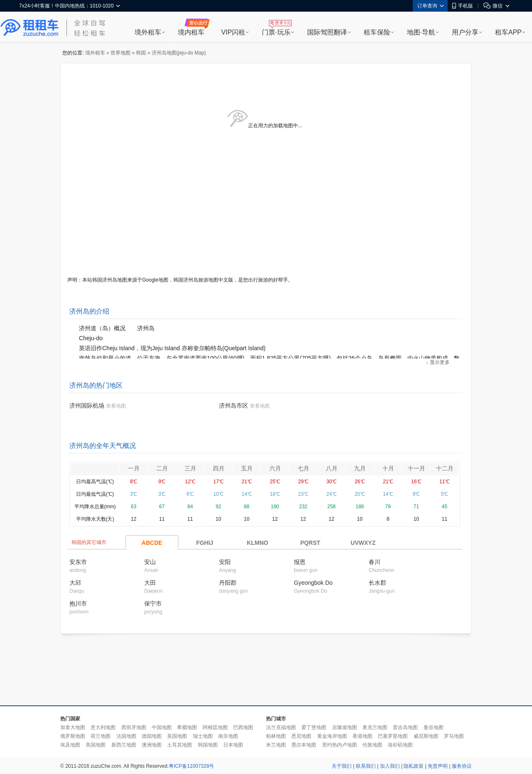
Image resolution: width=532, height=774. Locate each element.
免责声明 (438, 766)
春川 (374, 562)
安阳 (225, 562)
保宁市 (153, 603)
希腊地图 (187, 727)
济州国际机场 (87, 406)
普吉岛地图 (405, 727)
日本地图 (233, 745)
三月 (190, 468)
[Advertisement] (266, 670)
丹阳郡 (228, 583)
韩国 (141, 53)
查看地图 (116, 406)
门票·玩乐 (276, 32)
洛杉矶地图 (400, 745)
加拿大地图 (73, 727)
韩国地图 (208, 745)
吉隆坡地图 (345, 727)
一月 (134, 468)
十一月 (416, 468)
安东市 (78, 562)
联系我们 (366, 766)
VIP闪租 (233, 32)
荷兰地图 (101, 736)
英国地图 (177, 736)
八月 (332, 468)
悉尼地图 (301, 736)
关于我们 (342, 766)
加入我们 (390, 766)
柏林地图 (276, 736)
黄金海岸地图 (332, 736)
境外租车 (148, 32)
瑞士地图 (203, 736)
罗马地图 (454, 736)
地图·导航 (421, 32)
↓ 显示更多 (438, 362)
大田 (150, 583)
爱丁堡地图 (314, 727)
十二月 (445, 468)
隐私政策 (414, 766)
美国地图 (96, 745)
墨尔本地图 (304, 745)
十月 (388, 468)
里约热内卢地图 (340, 745)
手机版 (463, 6)
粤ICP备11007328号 (191, 766)
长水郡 (377, 583)
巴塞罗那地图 (393, 736)
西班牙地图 (134, 727)
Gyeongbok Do (313, 583)
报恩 (300, 562)
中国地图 (162, 727)
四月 (219, 468)
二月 (162, 468)
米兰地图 (276, 745)
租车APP (508, 32)
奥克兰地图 (375, 727)
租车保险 (377, 32)
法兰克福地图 (281, 727)
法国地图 (126, 736)
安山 (150, 562)
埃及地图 (70, 745)
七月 (303, 468)
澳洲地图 (152, 745)
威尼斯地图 (426, 736)
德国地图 (152, 736)
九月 (360, 468)
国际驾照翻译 (327, 32)
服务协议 (462, 766)
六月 (275, 468)
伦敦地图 (372, 745)
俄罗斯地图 (73, 736)
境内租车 (191, 32)
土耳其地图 (180, 745)
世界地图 (121, 53)
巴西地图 (243, 727)
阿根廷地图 (215, 727)
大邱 (75, 583)
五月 (247, 468)
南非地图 (228, 736)
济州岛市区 (234, 406)
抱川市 (78, 603)
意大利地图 (103, 727)
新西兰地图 (124, 745)
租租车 (30, 28)
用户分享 (465, 32)
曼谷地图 (433, 727)
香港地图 (362, 736)
